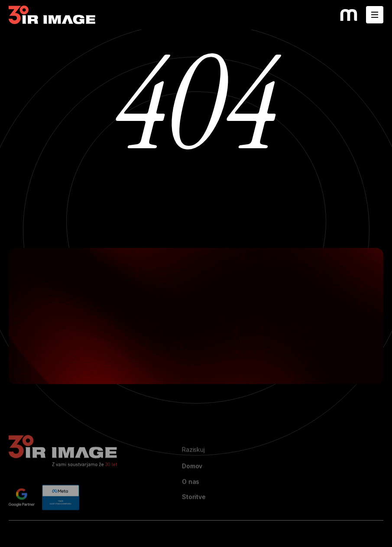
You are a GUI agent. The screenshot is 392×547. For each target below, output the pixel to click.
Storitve (194, 509)
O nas (191, 493)
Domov (192, 478)
